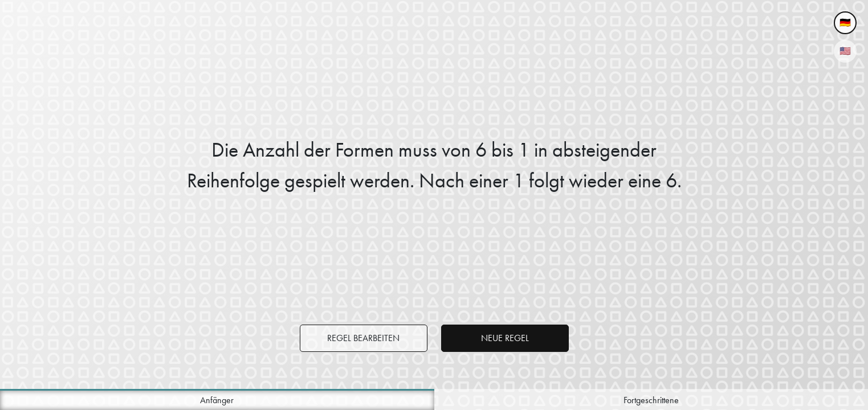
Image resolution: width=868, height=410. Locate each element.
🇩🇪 (845, 22)
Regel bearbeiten (363, 338)
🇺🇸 (845, 51)
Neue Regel (505, 338)
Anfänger (217, 400)
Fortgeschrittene (651, 400)
